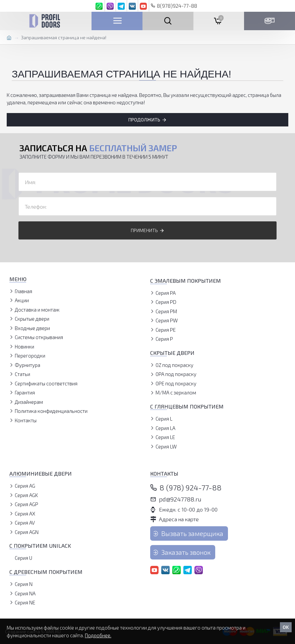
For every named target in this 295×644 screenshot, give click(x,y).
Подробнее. (98, 635)
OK (286, 627)
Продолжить (144, 120)
